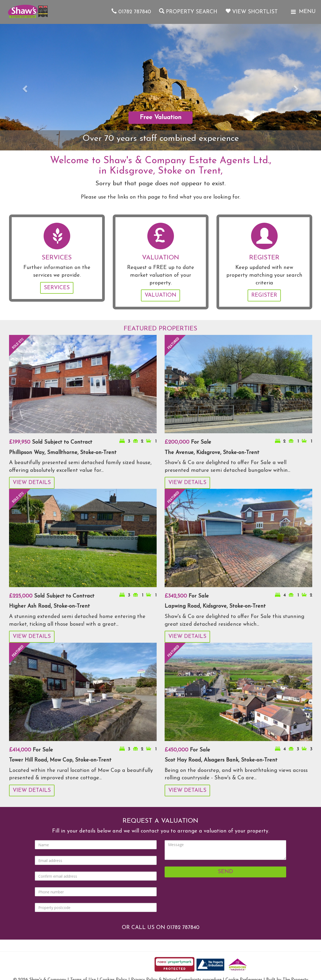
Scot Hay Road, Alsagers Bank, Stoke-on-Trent (221, 760)
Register (264, 295)
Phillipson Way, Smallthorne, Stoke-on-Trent (63, 453)
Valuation (160, 295)
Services (57, 288)
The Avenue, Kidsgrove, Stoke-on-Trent (212, 453)
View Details (32, 483)
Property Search (188, 12)
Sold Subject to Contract (51, 442)
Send (225, 872)
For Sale (188, 442)
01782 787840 (131, 12)
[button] (24, 87)
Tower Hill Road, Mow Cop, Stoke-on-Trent (60, 760)
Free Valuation (161, 117)
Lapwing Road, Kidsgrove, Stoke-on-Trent (215, 606)
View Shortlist (251, 12)
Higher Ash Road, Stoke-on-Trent (49, 606)
